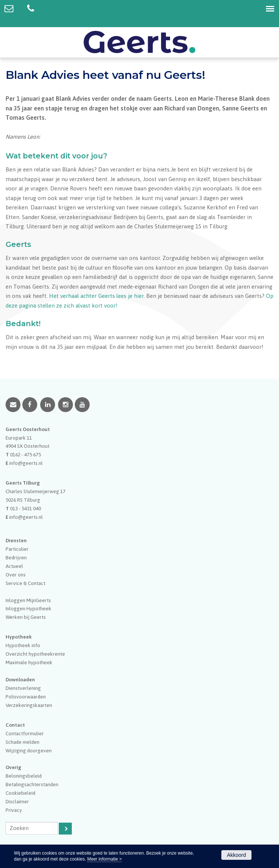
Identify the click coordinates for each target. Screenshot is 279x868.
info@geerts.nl (26, 463)
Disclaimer (17, 801)
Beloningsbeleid (24, 776)
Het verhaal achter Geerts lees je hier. (97, 296)
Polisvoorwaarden (26, 697)
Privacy (14, 810)
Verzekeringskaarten (29, 705)
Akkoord (236, 855)
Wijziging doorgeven (29, 750)
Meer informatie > (104, 859)
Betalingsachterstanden (32, 784)
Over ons (16, 575)
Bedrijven (16, 557)
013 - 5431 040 (25, 508)
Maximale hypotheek (29, 662)
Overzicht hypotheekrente (35, 654)
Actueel (14, 566)
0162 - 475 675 (25, 454)
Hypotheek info (23, 645)
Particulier (17, 549)
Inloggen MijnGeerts (28, 600)
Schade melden (23, 742)
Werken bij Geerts (26, 617)
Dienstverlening (23, 688)
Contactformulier (25, 733)
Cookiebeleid (20, 793)
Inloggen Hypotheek (28, 608)
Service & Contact (25, 583)
